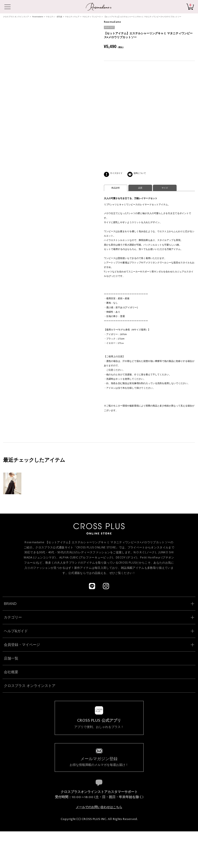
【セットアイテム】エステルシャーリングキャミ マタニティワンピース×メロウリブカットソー (143, 17)
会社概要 (11, 672)
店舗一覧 (11, 658)
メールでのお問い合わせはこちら (99, 807)
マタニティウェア (72, 17)
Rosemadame (38, 17)
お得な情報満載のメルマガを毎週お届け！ (99, 761)
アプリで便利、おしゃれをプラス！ (99, 724)
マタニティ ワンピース (92, 17)
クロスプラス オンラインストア (16, 17)
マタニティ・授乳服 (54, 17)
